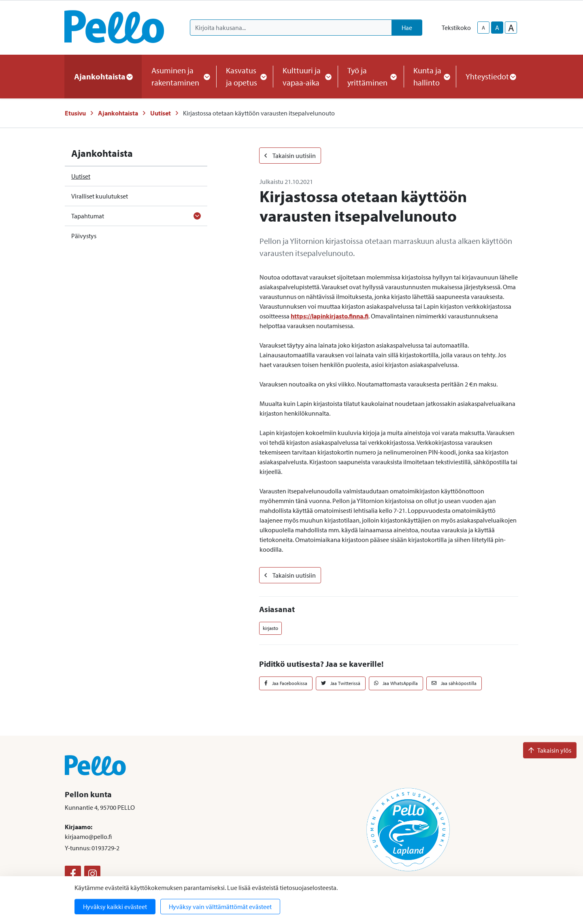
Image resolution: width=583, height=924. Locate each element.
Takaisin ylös (550, 750)
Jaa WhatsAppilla (396, 683)
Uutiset (161, 113)
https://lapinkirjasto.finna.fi (330, 316)
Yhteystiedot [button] (490, 76)
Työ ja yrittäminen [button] (371, 76)
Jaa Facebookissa (286, 683)
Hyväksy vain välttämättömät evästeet (220, 907)
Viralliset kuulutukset (100, 196)
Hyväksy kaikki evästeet (115, 907)
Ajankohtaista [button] (103, 76)
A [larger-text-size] (511, 28)
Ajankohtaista (118, 113)
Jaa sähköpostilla (454, 683)
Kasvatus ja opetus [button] (245, 76)
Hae (407, 28)
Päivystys (84, 236)
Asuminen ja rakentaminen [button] (179, 76)
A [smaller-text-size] (483, 28)
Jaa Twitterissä (341, 683)
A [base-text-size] (497, 28)
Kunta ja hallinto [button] (430, 76)
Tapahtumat (88, 216)
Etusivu (75, 113)
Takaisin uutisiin (290, 156)
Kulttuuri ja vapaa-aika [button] (305, 76)
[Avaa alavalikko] (197, 216)
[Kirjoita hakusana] (291, 28)
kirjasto (270, 628)
